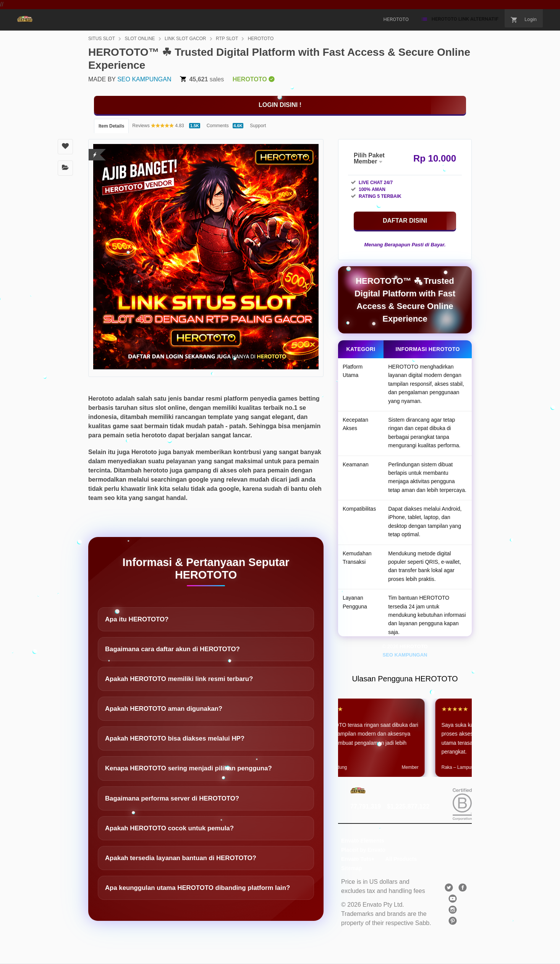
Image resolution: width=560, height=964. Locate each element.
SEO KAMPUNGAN (144, 79)
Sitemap (351, 868)
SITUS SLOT (102, 39)
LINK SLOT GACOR (185, 39)
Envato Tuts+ (358, 859)
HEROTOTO (261, 39)
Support (258, 126)
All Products (401, 859)
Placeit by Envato (363, 850)
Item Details (111, 126)
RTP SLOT (227, 39)
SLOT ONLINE (140, 39)
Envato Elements (363, 841)
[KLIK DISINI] (280, 105)
